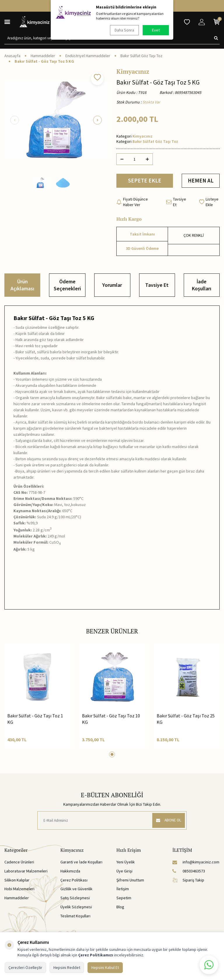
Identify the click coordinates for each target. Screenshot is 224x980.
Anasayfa (12, 56)
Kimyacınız (133, 72)
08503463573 (189, 872)
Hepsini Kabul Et (105, 967)
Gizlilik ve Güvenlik (76, 890)
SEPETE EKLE (145, 181)
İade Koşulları (202, 286)
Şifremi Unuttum (130, 881)
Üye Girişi (124, 872)
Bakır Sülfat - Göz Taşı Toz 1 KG (35, 720)
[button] (15, 120)
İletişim (123, 890)
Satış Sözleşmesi (75, 899)
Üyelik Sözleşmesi (76, 908)
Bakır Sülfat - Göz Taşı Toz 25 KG (186, 720)
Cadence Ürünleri (19, 863)
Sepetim (124, 899)
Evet (156, 30)
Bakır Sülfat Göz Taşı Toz (141, 56)
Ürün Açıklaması (22, 286)
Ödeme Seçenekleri (67, 286)
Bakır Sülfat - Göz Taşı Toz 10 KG (111, 720)
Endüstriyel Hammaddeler (88, 56)
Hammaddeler (43, 56)
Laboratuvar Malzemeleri (26, 872)
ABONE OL (167, 821)
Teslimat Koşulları (75, 917)
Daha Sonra (124, 30)
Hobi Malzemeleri (19, 890)
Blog (120, 908)
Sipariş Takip (188, 881)
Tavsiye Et (176, 203)
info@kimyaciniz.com (196, 863)
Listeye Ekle (209, 203)
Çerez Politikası (74, 881)
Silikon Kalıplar (17, 881)
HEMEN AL (201, 181)
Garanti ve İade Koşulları (81, 863)
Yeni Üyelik (126, 863)
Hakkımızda (70, 872)
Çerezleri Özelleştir (25, 967)
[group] (56, 120)
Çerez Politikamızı (96, 955)
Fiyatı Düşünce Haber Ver (132, 203)
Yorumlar (112, 286)
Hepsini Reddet (67, 967)
